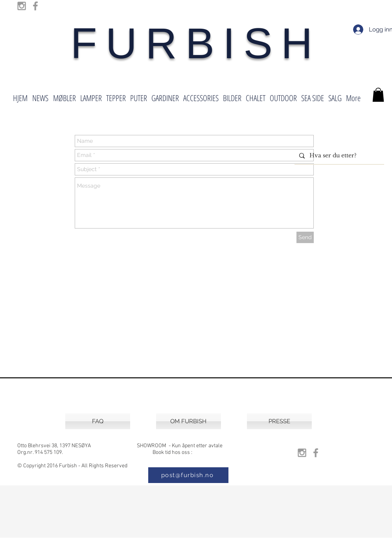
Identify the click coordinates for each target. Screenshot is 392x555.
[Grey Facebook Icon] (35, 6)
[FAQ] (98, 421)
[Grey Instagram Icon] (22, 6)
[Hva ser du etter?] (339, 156)
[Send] (305, 237)
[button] (378, 95)
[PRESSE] (279, 421)
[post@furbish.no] (188, 475)
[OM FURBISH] (189, 421)
